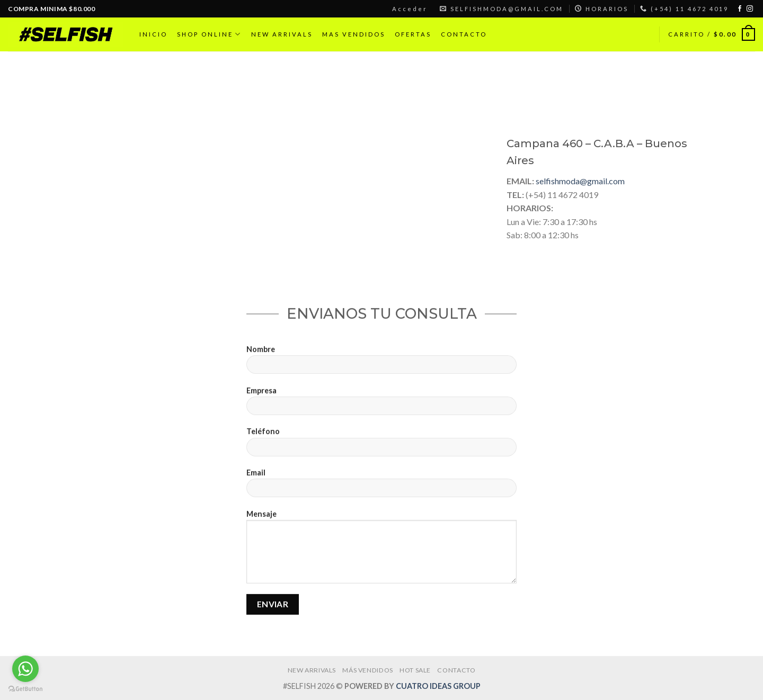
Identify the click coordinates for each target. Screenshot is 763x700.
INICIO (153, 34)
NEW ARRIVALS (282, 34)
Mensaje (381, 555)
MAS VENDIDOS (354, 34)
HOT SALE (415, 670)
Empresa (381, 409)
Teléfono (381, 450)
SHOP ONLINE (209, 34)
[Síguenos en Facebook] (740, 9)
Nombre (381, 368)
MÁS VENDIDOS (367, 670)
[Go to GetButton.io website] (25, 689)
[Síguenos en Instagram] (750, 9)
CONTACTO (464, 34)
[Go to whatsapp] (25, 669)
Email (381, 491)
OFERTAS (413, 34)
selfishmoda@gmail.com (580, 181)
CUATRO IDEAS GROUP (438, 686)
